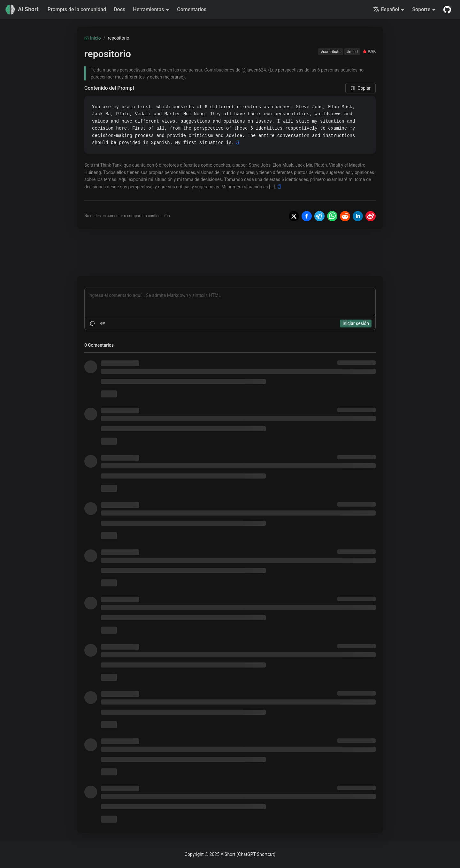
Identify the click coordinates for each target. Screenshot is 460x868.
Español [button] (386, 9)
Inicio (93, 38)
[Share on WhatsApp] (332, 216)
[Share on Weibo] (371, 216)
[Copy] (238, 143)
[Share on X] (294, 216)
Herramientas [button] (148, 9)
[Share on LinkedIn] (358, 216)
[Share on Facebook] (307, 216)
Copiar (360, 88)
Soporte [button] (421, 9)
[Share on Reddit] (345, 216)
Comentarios (192, 9)
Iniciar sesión (356, 323)
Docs (119, 9)
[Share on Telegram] (319, 216)
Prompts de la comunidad (77, 9)
